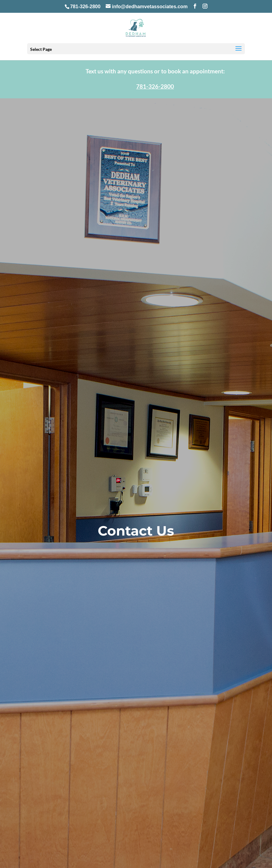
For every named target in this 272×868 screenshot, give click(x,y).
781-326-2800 (85, 7)
